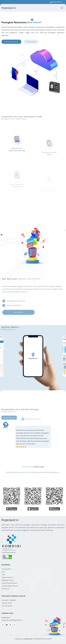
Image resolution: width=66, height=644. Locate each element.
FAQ (3, 575)
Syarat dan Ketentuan (9, 583)
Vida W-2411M (7, 603)
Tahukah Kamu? (7, 577)
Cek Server (6, 589)
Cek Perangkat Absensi (10, 586)
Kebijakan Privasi (8, 580)
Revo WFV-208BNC (9, 600)
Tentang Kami (7, 569)
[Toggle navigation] (62, 8)
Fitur (3, 572)
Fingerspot (28, 639)
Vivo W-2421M (7, 606)
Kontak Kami (6, 618)
